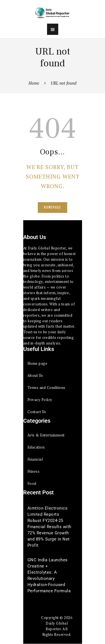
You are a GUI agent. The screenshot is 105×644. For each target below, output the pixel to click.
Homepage (53, 208)
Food (32, 483)
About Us (35, 375)
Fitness (34, 471)
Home (34, 83)
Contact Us (37, 412)
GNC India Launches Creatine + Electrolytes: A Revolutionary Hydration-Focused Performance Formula (49, 575)
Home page (38, 363)
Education (36, 447)
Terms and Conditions (46, 388)
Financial (35, 459)
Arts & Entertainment (46, 435)
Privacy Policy (40, 400)
